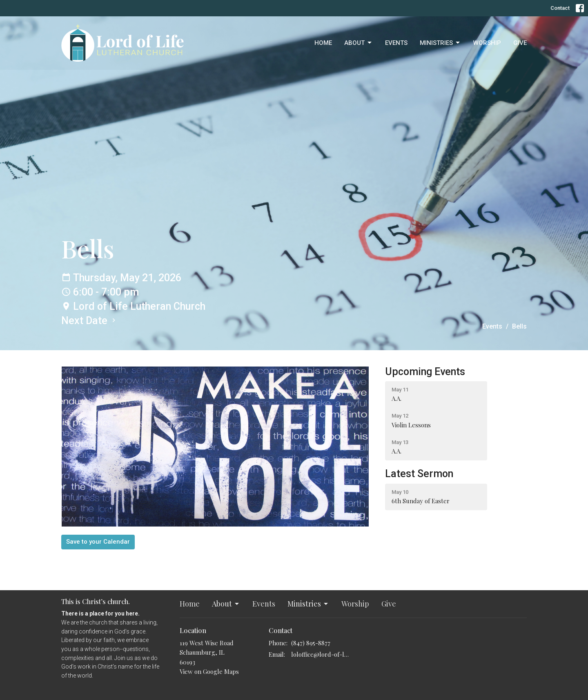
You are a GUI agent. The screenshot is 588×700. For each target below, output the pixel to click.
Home (323, 43)
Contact (560, 8)
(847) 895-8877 (311, 643)
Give (520, 43)
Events (396, 43)
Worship (487, 43)
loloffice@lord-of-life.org (320, 654)
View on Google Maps (209, 671)
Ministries (440, 43)
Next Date (89, 321)
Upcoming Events (425, 372)
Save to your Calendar (98, 542)
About (359, 43)
